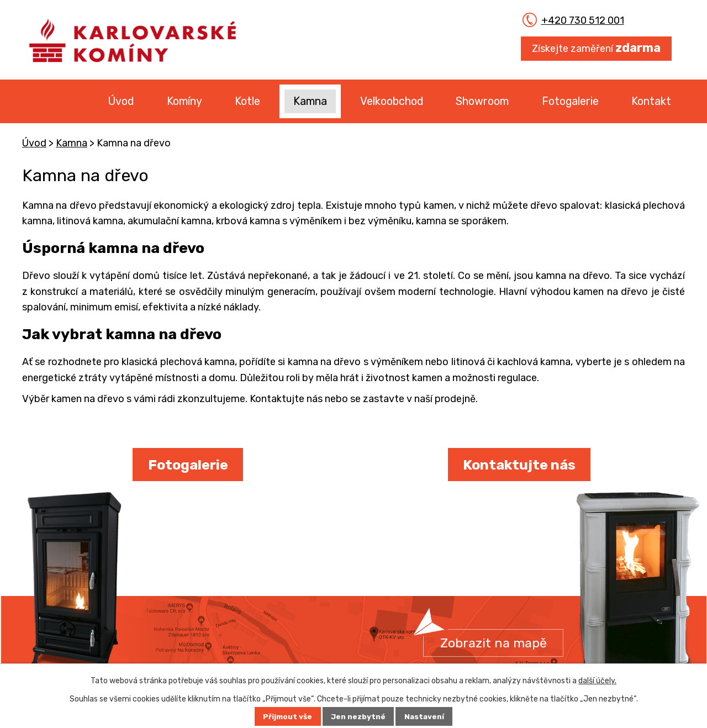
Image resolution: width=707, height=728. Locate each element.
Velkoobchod (392, 101)
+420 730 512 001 (576, 20)
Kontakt (651, 101)
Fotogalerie (570, 101)
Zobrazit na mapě (495, 643)
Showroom (482, 101)
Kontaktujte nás (519, 465)
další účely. (597, 681)
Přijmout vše (286, 717)
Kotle (247, 101)
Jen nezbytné (358, 717)
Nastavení (426, 717)
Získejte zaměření (596, 48)
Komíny (184, 101)
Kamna (310, 101)
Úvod (121, 101)
